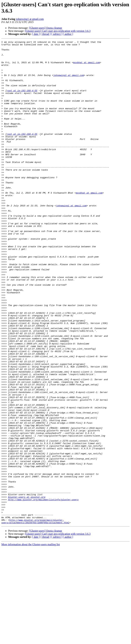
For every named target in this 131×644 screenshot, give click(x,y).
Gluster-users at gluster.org (27, 588)
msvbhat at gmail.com (86, 67)
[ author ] (68, 34)
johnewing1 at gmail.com (30, 19)
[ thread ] (46, 34)
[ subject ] (57, 34)
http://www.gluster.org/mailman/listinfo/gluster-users (43, 592)
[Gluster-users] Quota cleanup (46, 28)
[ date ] (36, 34)
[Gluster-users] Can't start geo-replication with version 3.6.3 (58, 31)
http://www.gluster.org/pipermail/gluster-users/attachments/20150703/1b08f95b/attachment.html (35, 618)
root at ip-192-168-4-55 (22, 101)
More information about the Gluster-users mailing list (31, 641)
